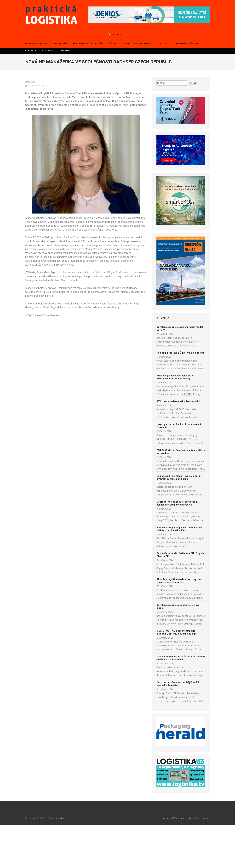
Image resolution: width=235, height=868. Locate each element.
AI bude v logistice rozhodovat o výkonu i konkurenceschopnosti (180, 624)
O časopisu (67, 94)
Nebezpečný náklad (186, 87)
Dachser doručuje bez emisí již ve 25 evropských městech (178, 727)
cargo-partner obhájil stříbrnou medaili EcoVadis (179, 469)
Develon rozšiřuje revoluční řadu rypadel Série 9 (180, 372)
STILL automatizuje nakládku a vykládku (179, 445)
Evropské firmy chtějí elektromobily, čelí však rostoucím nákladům (179, 572)
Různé (113, 87)
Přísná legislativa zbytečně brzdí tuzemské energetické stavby (175, 420)
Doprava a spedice (36, 87)
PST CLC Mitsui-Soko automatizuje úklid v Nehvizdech (181, 495)
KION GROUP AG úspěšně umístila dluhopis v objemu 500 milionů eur (176, 676)
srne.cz (206, 861)
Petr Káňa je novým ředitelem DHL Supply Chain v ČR (180, 598)
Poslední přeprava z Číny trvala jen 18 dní (180, 396)
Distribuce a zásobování (88, 87)
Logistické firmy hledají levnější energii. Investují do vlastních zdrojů (179, 521)
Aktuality (30, 125)
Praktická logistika (54, 861)
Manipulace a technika (137, 87)
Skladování (60, 87)
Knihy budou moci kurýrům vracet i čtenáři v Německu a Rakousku (181, 701)
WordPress (179, 861)
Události (162, 87)
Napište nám (49, 94)
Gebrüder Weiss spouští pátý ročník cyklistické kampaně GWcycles (177, 547)
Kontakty (31, 94)
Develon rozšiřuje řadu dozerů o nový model (178, 650)
